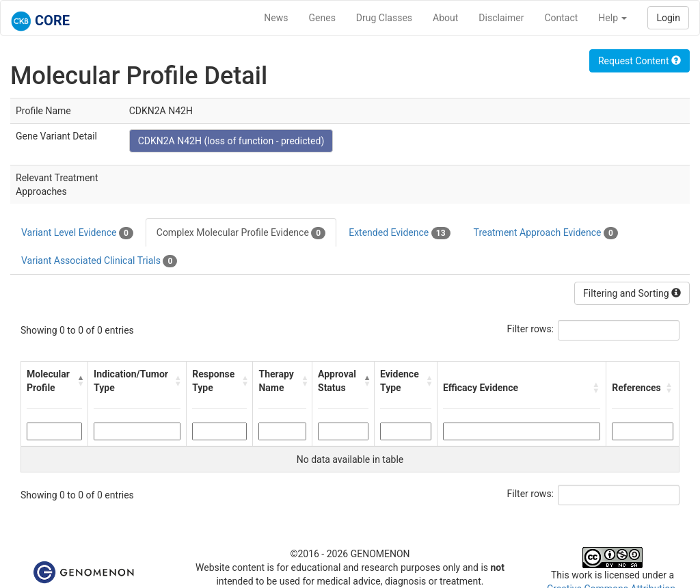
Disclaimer (501, 18)
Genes (322, 18)
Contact (561, 18)
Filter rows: (531, 329)
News (276, 18)
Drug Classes (384, 18)
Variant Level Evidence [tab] (77, 233)
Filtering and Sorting (632, 293)
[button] (79, 381)
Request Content (640, 61)
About (445, 18)
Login (668, 18)
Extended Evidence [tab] (399, 233)
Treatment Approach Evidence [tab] (546, 233)
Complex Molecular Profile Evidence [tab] (241, 233)
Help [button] (612, 18)
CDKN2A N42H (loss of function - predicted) (231, 141)
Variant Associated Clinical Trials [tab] (99, 261)
